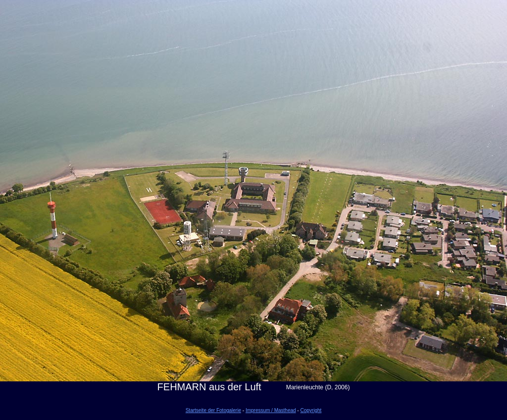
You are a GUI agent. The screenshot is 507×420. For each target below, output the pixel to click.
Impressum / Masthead (271, 410)
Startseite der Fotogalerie (213, 410)
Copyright (311, 410)
